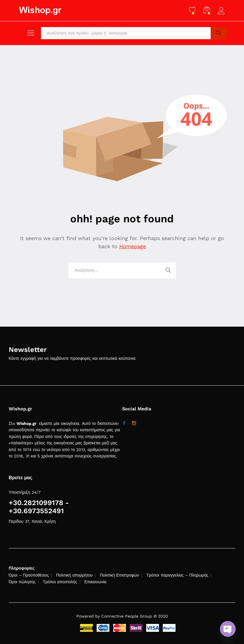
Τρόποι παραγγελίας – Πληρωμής (177, 575)
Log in (222, 11)
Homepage (133, 246)
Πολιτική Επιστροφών (119, 575)
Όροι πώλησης (22, 582)
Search (219, 33)
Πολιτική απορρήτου (74, 575)
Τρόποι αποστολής (60, 582)
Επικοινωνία (95, 582)
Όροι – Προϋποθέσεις (29, 575)
